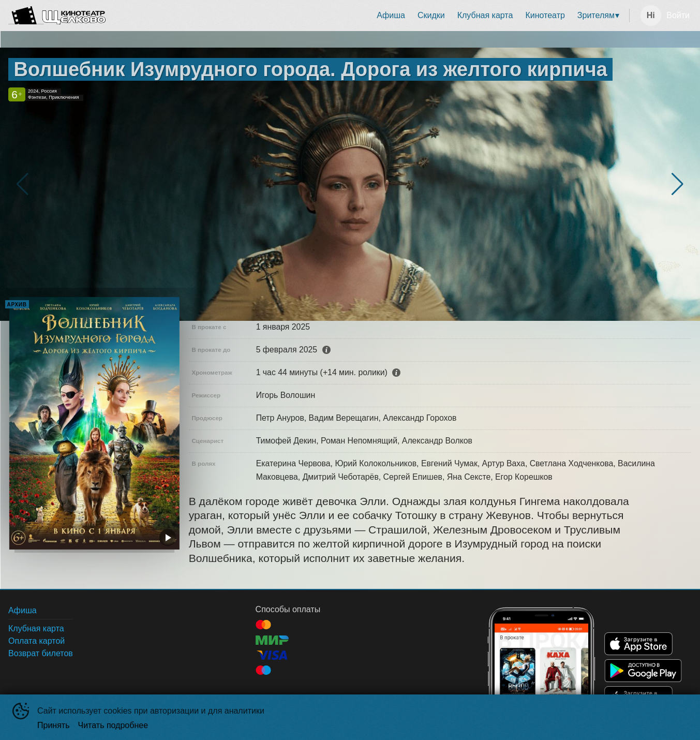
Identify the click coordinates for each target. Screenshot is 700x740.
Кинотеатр (545, 15)
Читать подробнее (113, 725)
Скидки (431, 15)
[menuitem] (391, 16)
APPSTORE (638, 644)
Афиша (391, 15)
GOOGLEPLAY (643, 671)
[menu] (369, 16)
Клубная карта (485, 15)
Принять (54, 725)
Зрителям (596, 15)
